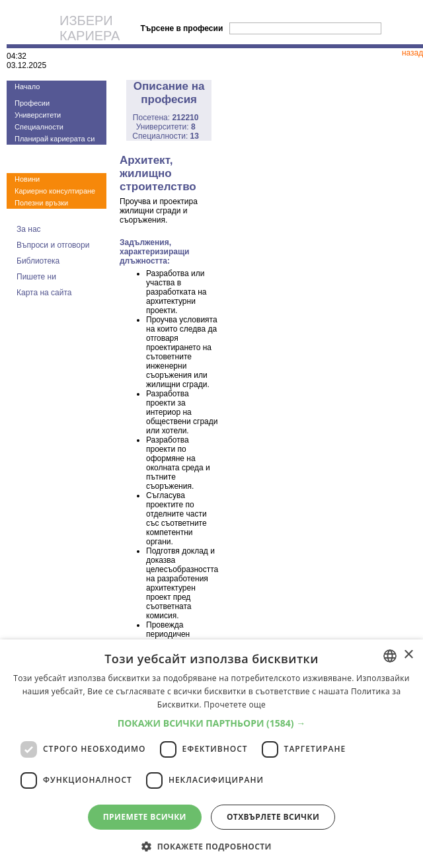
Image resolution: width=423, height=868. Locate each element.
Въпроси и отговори (53, 245)
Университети (38, 115)
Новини (27, 179)
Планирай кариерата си (55, 139)
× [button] (408, 655)
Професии (32, 103)
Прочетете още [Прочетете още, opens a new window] (235, 705)
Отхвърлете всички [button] (273, 817)
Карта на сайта (44, 293)
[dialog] (211, 754)
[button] (212, 723)
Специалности (39, 127)
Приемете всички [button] (145, 817)
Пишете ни (36, 277)
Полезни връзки (41, 203)
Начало (27, 87)
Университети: (166, 127)
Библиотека (38, 261)
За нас (29, 229)
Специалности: (166, 136)
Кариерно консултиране (55, 191)
